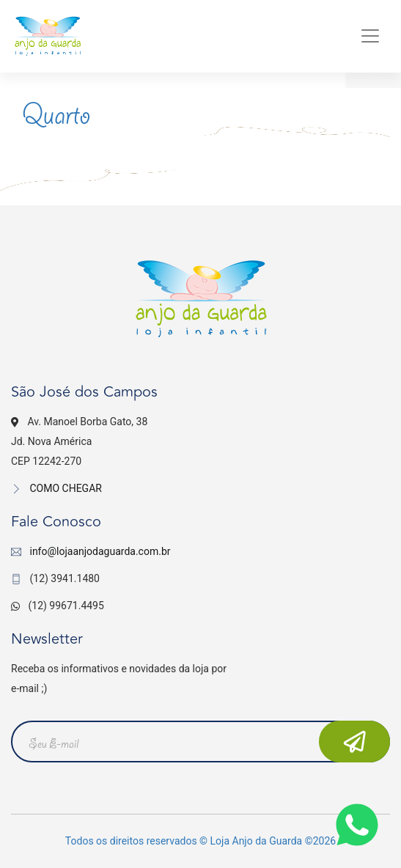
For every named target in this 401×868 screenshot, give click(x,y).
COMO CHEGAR (56, 488)
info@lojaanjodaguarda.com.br (100, 551)
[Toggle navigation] (370, 36)
